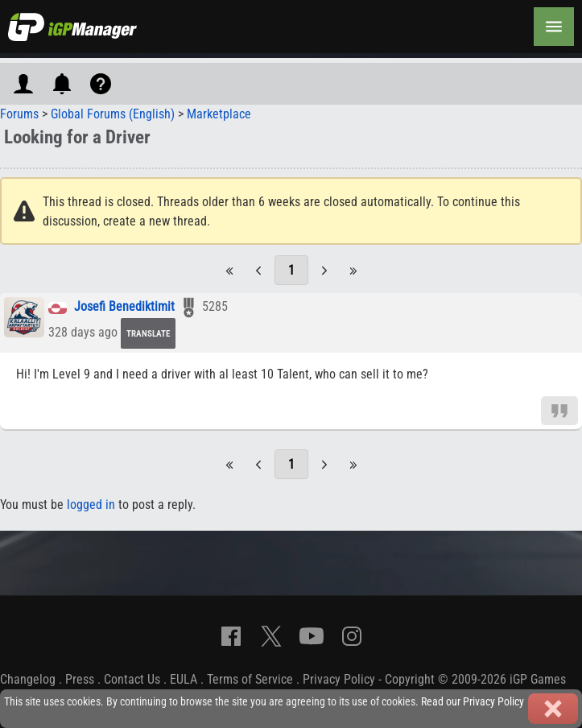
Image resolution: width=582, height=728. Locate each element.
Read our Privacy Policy (473, 702)
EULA (184, 679)
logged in (91, 505)
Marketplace (219, 114)
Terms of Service (250, 679)
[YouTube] (312, 636)
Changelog (28, 679)
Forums (19, 114)
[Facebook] (231, 636)
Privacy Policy (339, 679)
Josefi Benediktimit (124, 307)
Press (80, 679)
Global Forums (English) (113, 114)
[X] (271, 636)
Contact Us (132, 679)
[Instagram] (352, 636)
